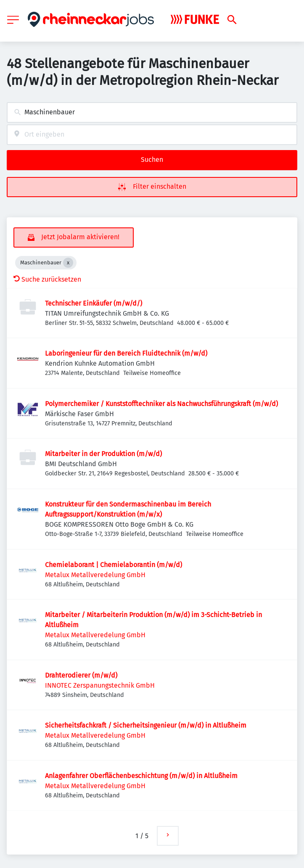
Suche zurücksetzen (47, 279)
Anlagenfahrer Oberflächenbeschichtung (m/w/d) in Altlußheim (141, 776)
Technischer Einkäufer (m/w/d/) (94, 303)
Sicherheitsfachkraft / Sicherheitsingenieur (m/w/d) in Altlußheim (146, 725)
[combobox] (152, 112)
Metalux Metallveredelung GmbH (95, 575)
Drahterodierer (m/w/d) (81, 675)
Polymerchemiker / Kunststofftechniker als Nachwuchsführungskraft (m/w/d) (161, 404)
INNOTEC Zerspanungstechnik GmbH (100, 685)
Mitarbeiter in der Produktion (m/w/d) (103, 454)
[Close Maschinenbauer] (68, 263)
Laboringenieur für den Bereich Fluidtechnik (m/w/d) (126, 353)
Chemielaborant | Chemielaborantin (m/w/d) (114, 565)
